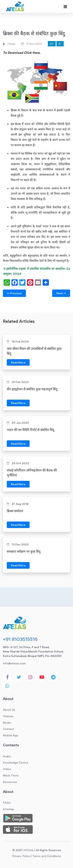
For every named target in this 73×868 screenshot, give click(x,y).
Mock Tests (11, 775)
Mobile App (11, 735)
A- (60, 44)
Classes (8, 716)
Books (7, 723)
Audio (7, 756)
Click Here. (32, 53)
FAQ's (7, 803)
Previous (14, 293)
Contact (9, 729)
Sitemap (9, 809)
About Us (9, 710)
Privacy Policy (21, 856)
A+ (52, 44)
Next (61, 293)
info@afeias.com (14, 663)
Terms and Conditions (47, 856)
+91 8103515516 (20, 639)
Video (7, 769)
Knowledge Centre (16, 762)
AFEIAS (29, 850)
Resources (10, 782)
